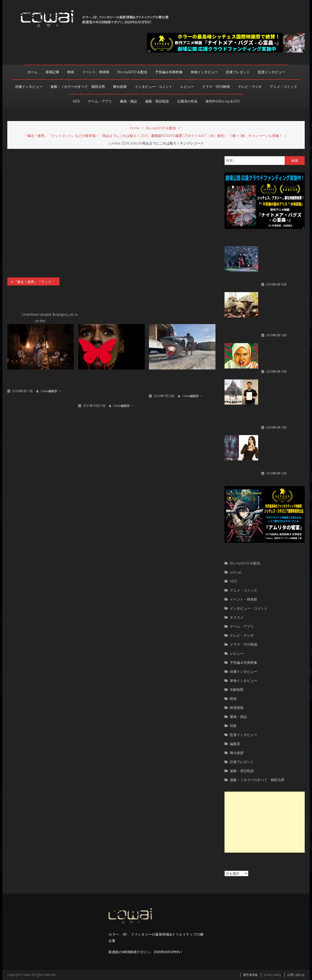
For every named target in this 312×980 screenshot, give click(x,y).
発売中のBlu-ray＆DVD (223, 101)
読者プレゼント (238, 72)
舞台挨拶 (120, 87)
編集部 (235, 744)
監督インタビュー (272, 72)
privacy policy (272, 975)
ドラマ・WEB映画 (216, 87)
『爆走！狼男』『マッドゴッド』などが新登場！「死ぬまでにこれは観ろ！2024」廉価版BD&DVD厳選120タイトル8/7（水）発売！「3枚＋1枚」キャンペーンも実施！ (37, 282)
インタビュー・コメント (154, 87)
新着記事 (52, 72)
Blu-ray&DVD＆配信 (132, 72)
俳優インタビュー (29, 87)
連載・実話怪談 (157, 101)
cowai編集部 (49, 391)
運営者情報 (250, 975)
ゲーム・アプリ (100, 101)
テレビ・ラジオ (250, 87)
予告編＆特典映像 (169, 72)
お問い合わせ (296, 975)
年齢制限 (237, 689)
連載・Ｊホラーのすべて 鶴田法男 (78, 87)
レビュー (187, 87)
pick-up (236, 572)
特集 (233, 726)
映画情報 (237, 708)
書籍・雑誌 (128, 101)
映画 (71, 72)
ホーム (32, 72)
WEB (76, 101)
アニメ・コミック (283, 87)
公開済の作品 (187, 101)
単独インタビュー (204, 72)
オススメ (237, 617)
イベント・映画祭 (96, 72)
